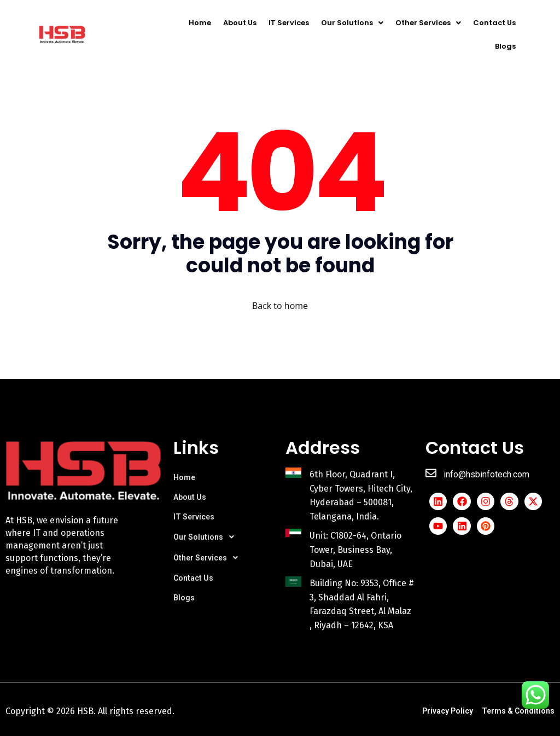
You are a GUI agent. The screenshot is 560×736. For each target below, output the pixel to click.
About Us (240, 23)
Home (200, 23)
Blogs (505, 46)
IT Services (289, 23)
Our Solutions (352, 23)
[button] (352, 23)
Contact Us (494, 23)
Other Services (428, 23)
